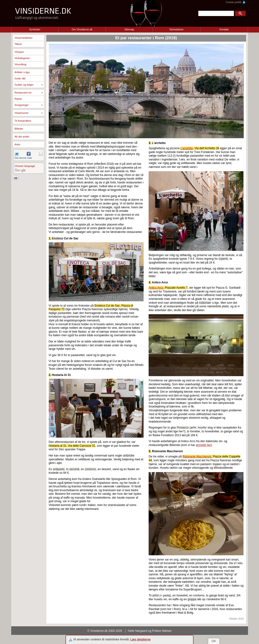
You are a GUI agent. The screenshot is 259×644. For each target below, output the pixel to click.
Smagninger (22, 105)
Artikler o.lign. (23, 72)
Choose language (25, 166)
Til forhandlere (23, 121)
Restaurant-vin (23, 93)
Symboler (35, 29)
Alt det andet (22, 137)
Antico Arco (156, 288)
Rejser (18, 99)
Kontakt (224, 29)
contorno (90, 469)
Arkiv (17, 144)
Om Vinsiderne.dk (82, 29)
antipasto (59, 469)
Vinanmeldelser (24, 38)
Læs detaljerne (141, 639)
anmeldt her (203, 445)
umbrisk (128, 456)
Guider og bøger (24, 85)
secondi (74, 469)
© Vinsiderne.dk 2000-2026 (105, 631)
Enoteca (57, 238)
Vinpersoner (22, 113)
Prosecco (183, 428)
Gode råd (20, 78)
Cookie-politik (235, 2)
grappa (192, 599)
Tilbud (18, 44)
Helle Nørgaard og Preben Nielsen (150, 631)
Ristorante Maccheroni (197, 457)
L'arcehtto (187, 148)
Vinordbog (21, 64)
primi (156, 595)
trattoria (204, 303)
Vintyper (19, 52)
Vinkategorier (22, 58)
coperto (223, 259)
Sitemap (129, 29)
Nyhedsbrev (176, 29)
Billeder (19, 129)
